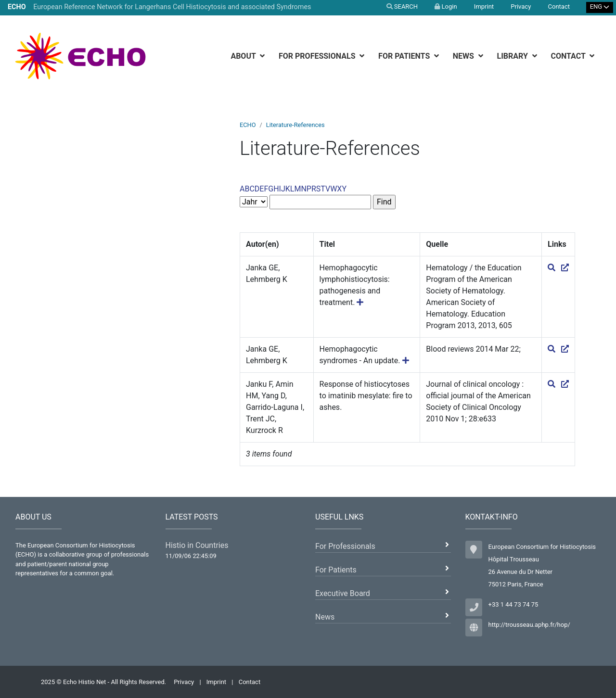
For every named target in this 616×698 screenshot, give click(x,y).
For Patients (405, 56)
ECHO (248, 125)
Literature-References (295, 125)
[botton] (263, 56)
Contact (559, 6)
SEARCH (402, 6)
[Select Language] (600, 7)
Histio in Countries (197, 545)
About (244, 56)
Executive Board (343, 593)
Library (513, 56)
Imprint (484, 6)
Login (446, 6)
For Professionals (318, 56)
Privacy (521, 6)
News (464, 56)
